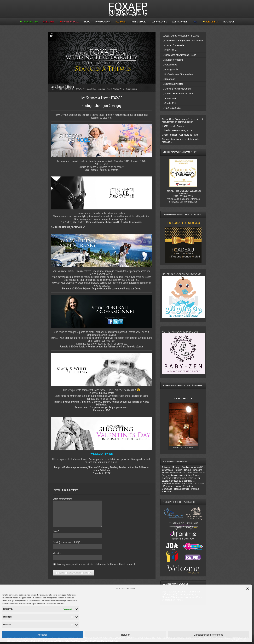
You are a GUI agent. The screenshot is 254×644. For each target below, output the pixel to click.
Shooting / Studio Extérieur (178, 89)
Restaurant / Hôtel (174, 84)
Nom (56, 531)
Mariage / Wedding (174, 60)
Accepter (42, 635)
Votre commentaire (63, 499)
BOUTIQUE (229, 22)
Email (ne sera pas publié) (66, 542)
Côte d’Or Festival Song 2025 (177, 130)
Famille (178, 470)
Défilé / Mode (171, 50)
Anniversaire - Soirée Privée (185, 475)
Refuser (125, 635)
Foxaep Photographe (115, 89)
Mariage (176, 467)
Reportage (170, 79)
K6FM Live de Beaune (173, 126)
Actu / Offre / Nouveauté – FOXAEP (182, 36)
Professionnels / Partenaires (179, 74)
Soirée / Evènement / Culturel (179, 94)
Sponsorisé (170, 98)
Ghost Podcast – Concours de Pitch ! (181, 135)
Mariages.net (190, 202)
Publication (188, 484)
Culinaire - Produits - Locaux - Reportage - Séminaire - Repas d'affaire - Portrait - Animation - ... (183, 488)
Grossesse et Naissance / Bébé (180, 55)
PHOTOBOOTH (103, 22)
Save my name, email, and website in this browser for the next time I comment (96, 564)
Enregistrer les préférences (208, 635)
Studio (185, 467)
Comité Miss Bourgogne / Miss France (184, 41)
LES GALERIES (159, 22)
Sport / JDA (170, 103)
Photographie (171, 69)
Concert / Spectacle (174, 45)
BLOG (87, 22)
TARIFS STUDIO (138, 22)
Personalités (171, 65)
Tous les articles (90, 89)
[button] (248, 589)
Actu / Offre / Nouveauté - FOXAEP (66, 89)
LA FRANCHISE (180, 22)
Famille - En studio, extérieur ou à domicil (181, 479)
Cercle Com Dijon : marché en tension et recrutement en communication (182, 120)
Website (57, 553)
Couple (188, 470)
